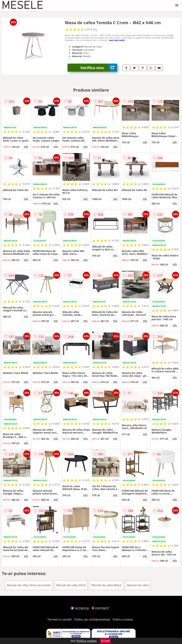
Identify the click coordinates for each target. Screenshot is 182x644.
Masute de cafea (138, 585)
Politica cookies (123, 619)
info (26, 147)
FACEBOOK (80, 608)
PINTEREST (100, 608)
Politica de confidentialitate (92, 619)
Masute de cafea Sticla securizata (29, 585)
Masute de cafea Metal (106, 585)
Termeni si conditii (60, 619)
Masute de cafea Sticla (71, 585)
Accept (105, 641)
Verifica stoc (99, 68)
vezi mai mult (117, 40)
